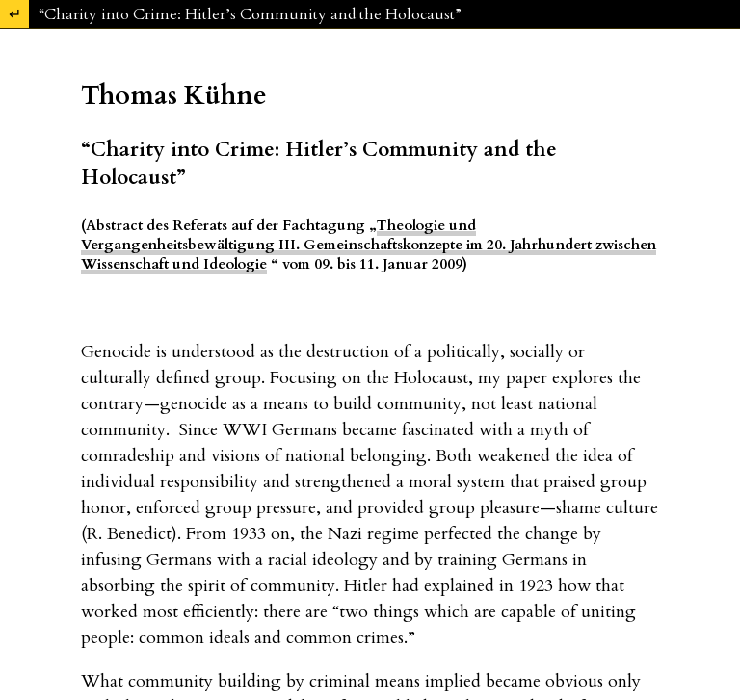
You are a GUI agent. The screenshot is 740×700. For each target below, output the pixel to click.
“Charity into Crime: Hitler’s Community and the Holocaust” (250, 14)
